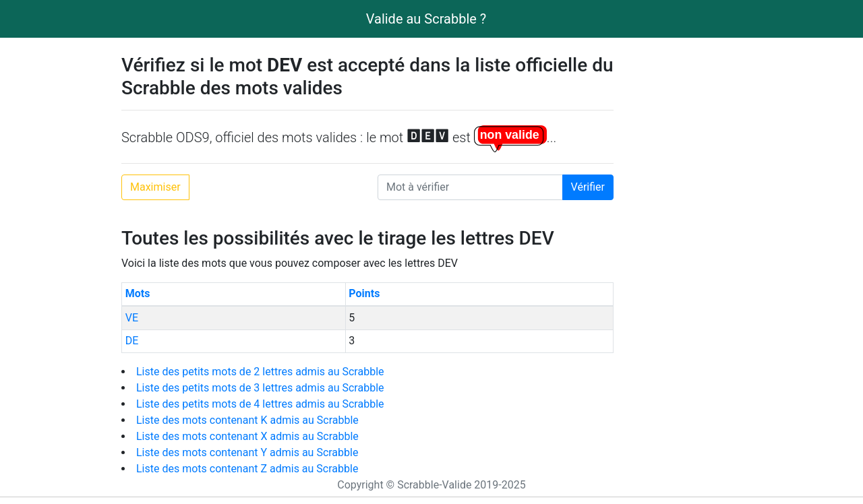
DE (132, 341)
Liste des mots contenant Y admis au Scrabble (247, 452)
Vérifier (588, 187)
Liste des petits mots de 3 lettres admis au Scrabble (260, 388)
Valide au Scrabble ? (426, 19)
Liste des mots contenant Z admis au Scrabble (247, 469)
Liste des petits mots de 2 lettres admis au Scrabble (260, 372)
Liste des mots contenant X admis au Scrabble (247, 436)
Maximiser (155, 187)
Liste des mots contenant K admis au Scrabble (247, 420)
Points (364, 293)
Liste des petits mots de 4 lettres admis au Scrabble (260, 404)
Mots (138, 293)
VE (132, 318)
